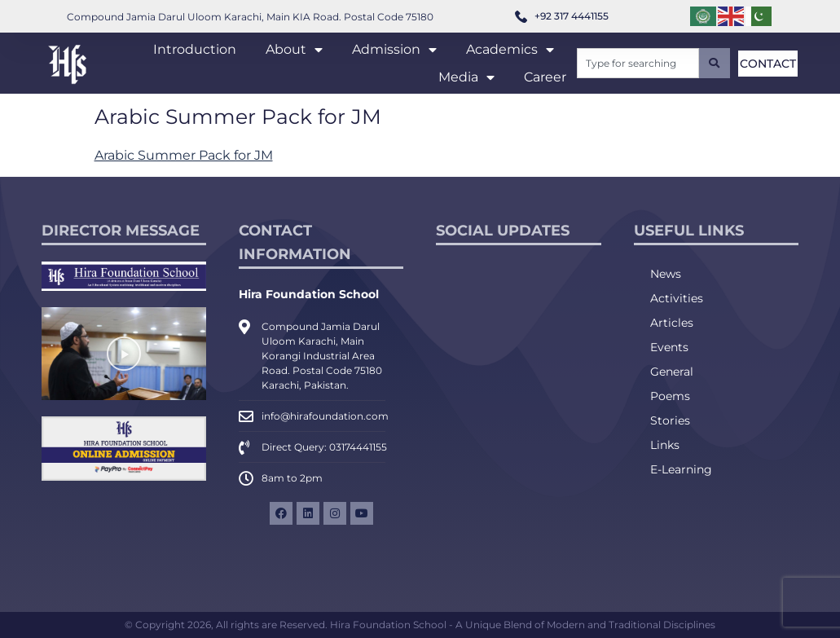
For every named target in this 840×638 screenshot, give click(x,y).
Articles (672, 323)
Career (545, 77)
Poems (670, 396)
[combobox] (638, 63)
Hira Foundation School (309, 294)
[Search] (715, 63)
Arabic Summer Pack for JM (184, 155)
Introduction (195, 49)
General (672, 372)
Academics (510, 50)
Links (665, 445)
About (294, 50)
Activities (677, 298)
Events (669, 347)
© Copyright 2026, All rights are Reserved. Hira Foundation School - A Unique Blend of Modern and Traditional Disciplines (420, 625)
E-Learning (681, 469)
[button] (124, 354)
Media (466, 77)
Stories (670, 420)
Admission (394, 50)
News (666, 274)
